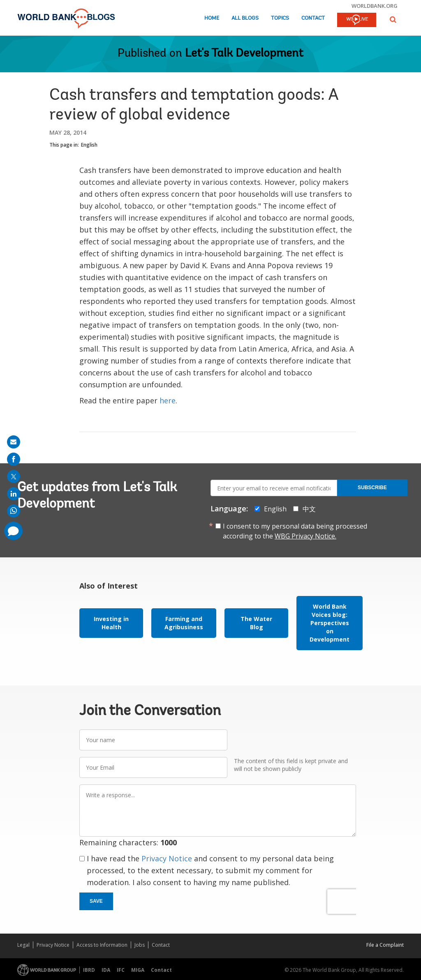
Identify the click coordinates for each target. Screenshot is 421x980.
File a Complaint (385, 945)
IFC (121, 970)
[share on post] (14, 476)
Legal (23, 945)
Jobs (140, 945)
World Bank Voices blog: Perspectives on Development (330, 623)
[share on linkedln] (14, 494)
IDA (106, 970)
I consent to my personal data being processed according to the (295, 531)
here (168, 400)
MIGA (138, 970)
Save (96, 901)
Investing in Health (111, 623)
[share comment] (13, 531)
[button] (393, 20)
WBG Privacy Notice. (305, 536)
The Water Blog (256, 623)
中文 (309, 509)
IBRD (89, 970)
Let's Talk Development (244, 54)
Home (212, 18)
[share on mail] (14, 442)
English (89, 145)
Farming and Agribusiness (184, 623)
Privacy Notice (167, 858)
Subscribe (372, 488)
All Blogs (245, 18)
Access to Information (102, 945)
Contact (313, 18)
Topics (280, 18)
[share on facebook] (14, 459)
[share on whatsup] (14, 511)
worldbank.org (375, 6)
